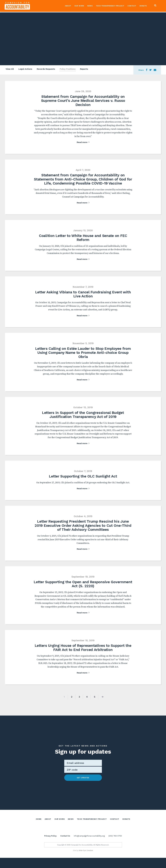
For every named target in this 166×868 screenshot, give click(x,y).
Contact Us (65, 846)
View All (9, 70)
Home (39, 823)
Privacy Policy (50, 846)
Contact (132, 6)
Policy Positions (68, 70)
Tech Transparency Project (110, 6)
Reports (85, 70)
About (68, 6)
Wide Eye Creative (86, 861)
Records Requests (46, 70)
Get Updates (83, 782)
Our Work (79, 6)
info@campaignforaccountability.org (89, 846)
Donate (143, 6)
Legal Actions (25, 70)
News (90, 6)
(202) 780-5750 (115, 846)
